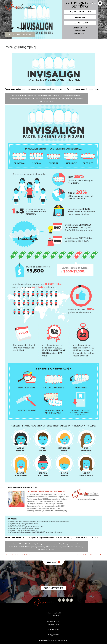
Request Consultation (80, 12)
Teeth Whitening (80, 23)
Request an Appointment (20, 34)
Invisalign (80, 17)
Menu (97, 3)
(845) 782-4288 (20, 28)
